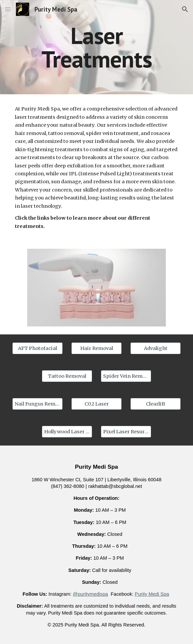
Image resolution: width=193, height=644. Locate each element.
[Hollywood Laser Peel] (67, 431)
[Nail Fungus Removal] (37, 404)
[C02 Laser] (96, 404)
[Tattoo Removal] (67, 376)
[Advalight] (155, 348)
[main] (96, 47)
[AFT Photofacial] (37, 348)
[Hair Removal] (96, 348)
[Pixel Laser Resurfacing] (126, 431)
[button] (8, 9)
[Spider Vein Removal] (126, 376)
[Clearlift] (155, 404)
